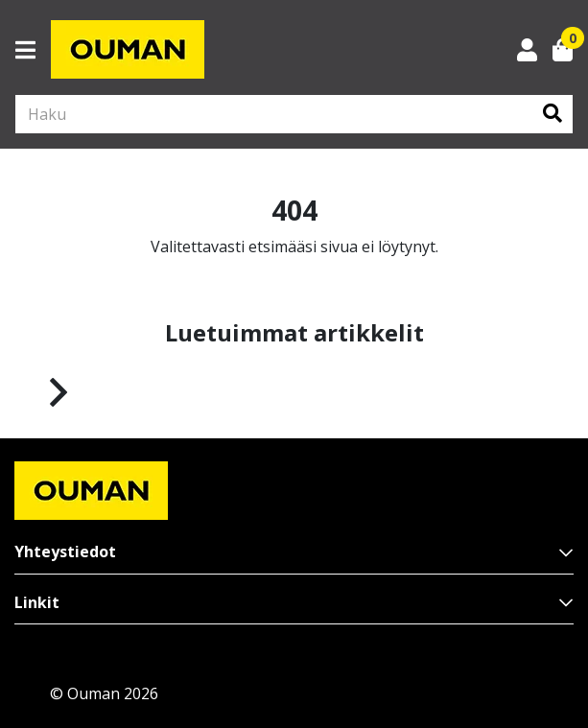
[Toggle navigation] (33, 50)
